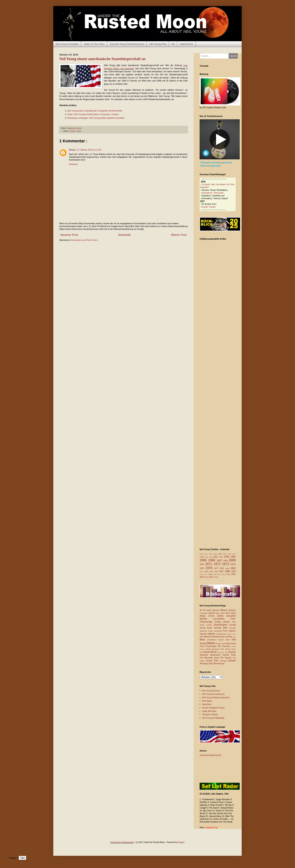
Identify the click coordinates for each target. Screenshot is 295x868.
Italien (230, 634)
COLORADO (222, 619)
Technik (227, 655)
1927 (207, 554)
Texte (233, 655)
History (212, 634)
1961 (216, 557)
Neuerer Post (69, 235)
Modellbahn (213, 640)
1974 (233, 564)
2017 (212, 577)
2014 (233, 574)
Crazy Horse (223, 622)
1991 (202, 574)
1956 (230, 554)
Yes (22, 858)
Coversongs (207, 622)
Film (226, 628)
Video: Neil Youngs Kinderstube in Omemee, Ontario (93, 114)
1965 (204, 560)
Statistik (232, 652)
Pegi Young (231, 643)
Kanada (73, 131)
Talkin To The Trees (94, 44)
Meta (203, 640)
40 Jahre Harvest (212, 610)
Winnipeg (204, 664)
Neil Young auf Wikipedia (213, 718)
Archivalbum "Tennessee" (213, 193)
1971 (209, 564)
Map (234, 637)
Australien (204, 613)
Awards (212, 613)
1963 (227, 557)
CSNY (233, 619)
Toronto (210, 661)
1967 (220, 561)
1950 (216, 554)
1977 (217, 568)
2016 (207, 577)
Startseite (124, 235)
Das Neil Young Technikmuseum (127, 44)
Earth (210, 628)
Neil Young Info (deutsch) (213, 694)
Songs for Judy (223, 652)
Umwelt (232, 661)
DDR (234, 622)
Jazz (234, 634)
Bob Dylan (231, 613)
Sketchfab (216, 166)
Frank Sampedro (216, 631)
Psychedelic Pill (214, 646)
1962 (221, 557)
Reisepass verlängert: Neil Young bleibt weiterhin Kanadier (96, 118)
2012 (224, 574)
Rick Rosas (226, 649)
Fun (226, 631)
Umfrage (224, 661)
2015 (202, 577)
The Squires (226, 658)
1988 (228, 571)
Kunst (222, 637)
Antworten (73, 164)
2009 (215, 574)
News (79, 131)
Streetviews (216, 655)
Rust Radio (207, 701)
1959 (207, 557)
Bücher (206, 619)
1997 (206, 574)
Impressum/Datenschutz (210, 755)
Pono (203, 646)
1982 (233, 568)
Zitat (211, 664)
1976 (210, 568)
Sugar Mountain (209, 711)
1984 (207, 572)
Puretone (227, 646)
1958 (202, 557)
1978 (222, 568)
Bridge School (208, 616)
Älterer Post (179, 235)
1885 (202, 554)
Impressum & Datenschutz (122, 842)
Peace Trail (221, 644)
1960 (211, 557)
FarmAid (218, 628)
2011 (220, 574)
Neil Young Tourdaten (67, 44)
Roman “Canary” (209, 207)
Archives (232, 610)
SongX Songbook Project (213, 708)
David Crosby (207, 625)
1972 (218, 564)
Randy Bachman (213, 649)
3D (173, 44)
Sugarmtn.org (211, 827)
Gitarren (232, 631)
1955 (225, 554)
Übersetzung (219, 664)
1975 (202, 568)
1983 (202, 572)
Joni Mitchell (206, 637)
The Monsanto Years (210, 658)
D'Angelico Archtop (211, 163)
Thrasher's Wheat (210, 715)
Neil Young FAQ (158, 44)
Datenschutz (186, 44)
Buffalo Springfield (226, 616)
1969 (232, 560)
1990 (233, 571)
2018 (216, 577)
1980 (228, 569)
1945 (211, 554)
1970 (202, 564)
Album (224, 610)
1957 (234, 554)
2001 (211, 574)
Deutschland (222, 625)
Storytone (205, 655)
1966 (212, 560)
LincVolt (229, 637)
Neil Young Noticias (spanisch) (216, 698)
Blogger (181, 842)
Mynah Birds (225, 640)
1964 (233, 557)
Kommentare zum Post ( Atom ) (84, 240)
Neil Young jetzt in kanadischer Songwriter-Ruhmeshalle (95, 111)
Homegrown (222, 634)
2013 (229, 574)
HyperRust (207, 704)
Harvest (204, 634)
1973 (226, 564)
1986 (217, 572)
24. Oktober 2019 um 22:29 (89, 150)
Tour (217, 661)
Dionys (72, 150)
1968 (226, 561)
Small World (210, 652)
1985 (212, 572)
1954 (220, 554)
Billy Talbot (221, 613)
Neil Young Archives (211, 691)
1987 (222, 571)
